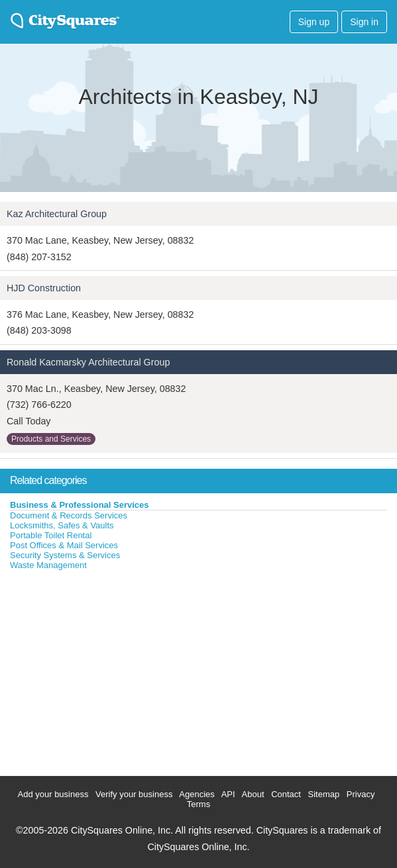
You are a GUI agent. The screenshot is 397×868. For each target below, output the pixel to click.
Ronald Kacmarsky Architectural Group (88, 362)
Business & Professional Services (80, 505)
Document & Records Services (69, 515)
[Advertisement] (99, 670)
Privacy (361, 794)
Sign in (364, 22)
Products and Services (51, 439)
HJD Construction (44, 288)
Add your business (53, 794)
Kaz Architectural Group (57, 214)
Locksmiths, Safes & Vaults (62, 525)
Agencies (197, 794)
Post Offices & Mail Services (64, 545)
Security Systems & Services (65, 555)
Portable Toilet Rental (51, 535)
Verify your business (134, 794)
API (228, 794)
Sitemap (324, 794)
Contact (286, 794)
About (253, 794)
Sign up (314, 22)
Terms (198, 804)
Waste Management (48, 565)
